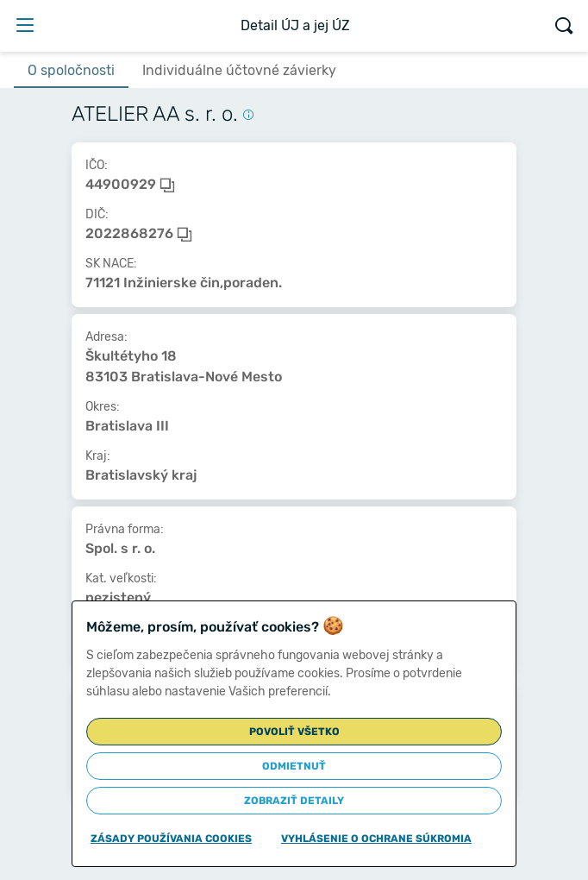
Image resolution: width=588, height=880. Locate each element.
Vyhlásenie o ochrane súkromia (376, 839)
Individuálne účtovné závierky (239, 70)
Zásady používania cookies (171, 839)
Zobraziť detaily (294, 801)
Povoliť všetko (294, 732)
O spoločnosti (71, 70)
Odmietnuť (294, 766)
